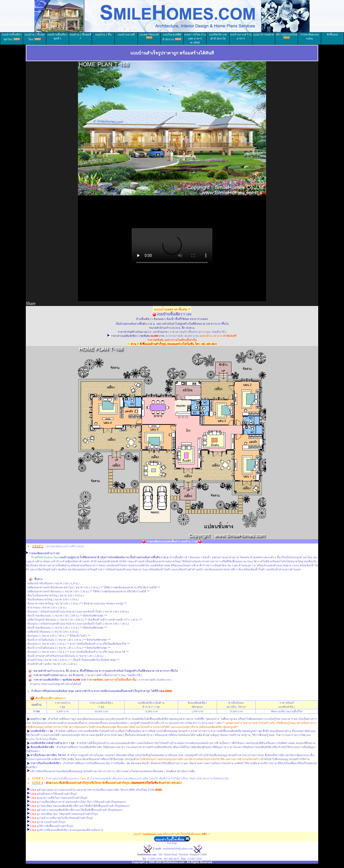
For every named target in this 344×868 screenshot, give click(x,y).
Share (31, 303)
